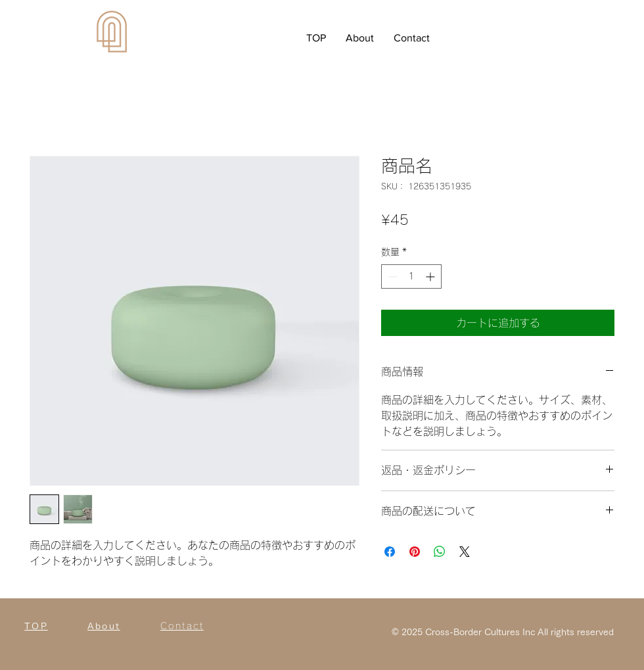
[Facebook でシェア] (390, 552)
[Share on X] (465, 552)
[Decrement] (391, 276)
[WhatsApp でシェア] (440, 552)
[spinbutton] (411, 276)
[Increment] (431, 276)
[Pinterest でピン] (415, 552)
